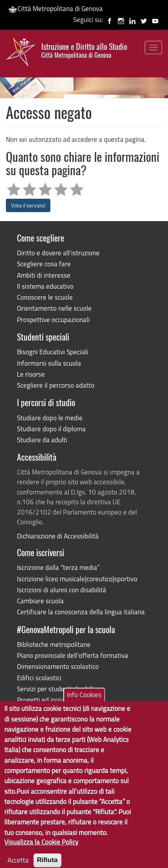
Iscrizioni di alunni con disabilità (62, 590)
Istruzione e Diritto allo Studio (84, 50)
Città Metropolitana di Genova (55, 8)
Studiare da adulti (42, 440)
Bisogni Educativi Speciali (53, 352)
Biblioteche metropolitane (54, 644)
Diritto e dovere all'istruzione (58, 253)
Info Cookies (84, 704)
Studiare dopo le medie (50, 418)
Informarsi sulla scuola (49, 363)
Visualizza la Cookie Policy (41, 852)
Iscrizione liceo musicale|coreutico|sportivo (77, 579)
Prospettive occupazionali (53, 320)
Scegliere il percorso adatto (56, 385)
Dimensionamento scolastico (58, 666)
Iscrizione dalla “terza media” (58, 567)
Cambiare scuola (40, 601)
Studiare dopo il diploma (51, 429)
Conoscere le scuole (45, 297)
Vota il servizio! (28, 205)
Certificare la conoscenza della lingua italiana (81, 612)
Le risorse (31, 374)
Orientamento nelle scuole (54, 308)
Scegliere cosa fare (44, 264)
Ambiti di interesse (44, 275)
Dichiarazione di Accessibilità (58, 536)
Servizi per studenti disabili (55, 689)
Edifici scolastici (39, 678)
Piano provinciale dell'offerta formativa (73, 655)
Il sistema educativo (45, 286)
